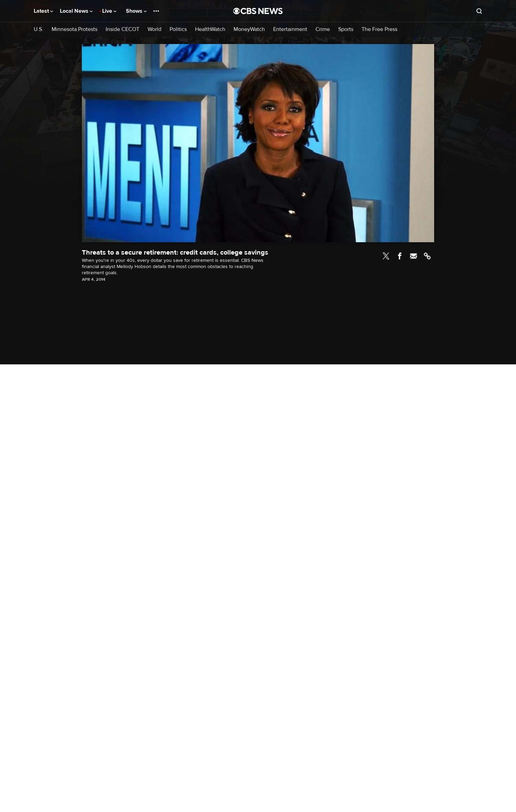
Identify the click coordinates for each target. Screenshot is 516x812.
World (154, 29)
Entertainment (290, 29)
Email (413, 256)
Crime (323, 29)
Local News (76, 11)
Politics (178, 29)
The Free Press (379, 29)
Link (427, 256)
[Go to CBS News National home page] (258, 11)
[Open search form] (479, 11)
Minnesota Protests (74, 29)
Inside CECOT (122, 29)
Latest (43, 11)
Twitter (386, 256)
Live (109, 11)
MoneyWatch (249, 29)
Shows (136, 11)
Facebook (400, 256)
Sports (346, 29)
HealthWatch (210, 29)
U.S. (39, 29)
